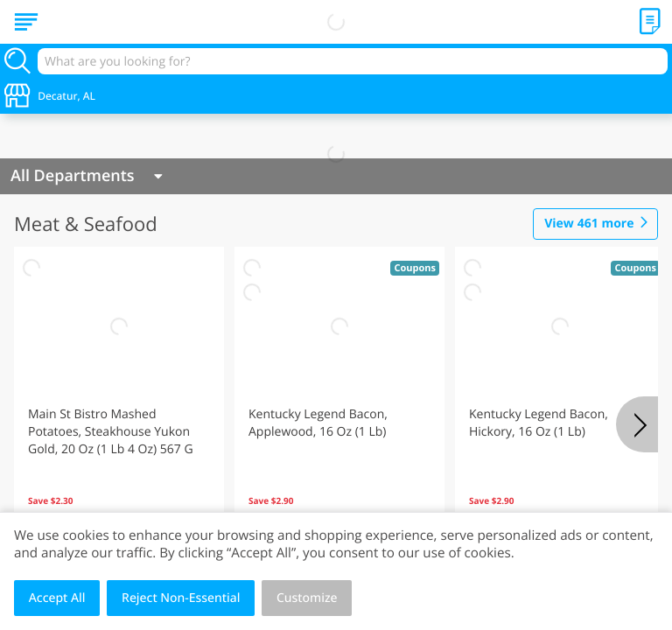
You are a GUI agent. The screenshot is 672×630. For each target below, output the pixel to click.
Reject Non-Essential (181, 598)
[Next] (637, 424)
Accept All (57, 598)
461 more (589, 224)
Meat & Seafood (86, 224)
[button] (119, 402)
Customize (307, 598)
